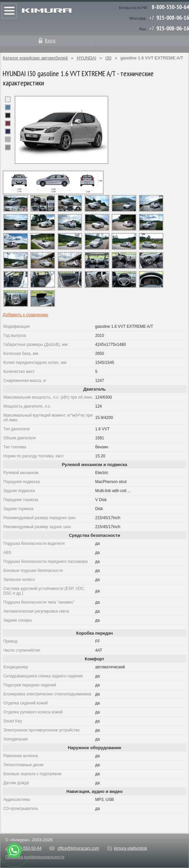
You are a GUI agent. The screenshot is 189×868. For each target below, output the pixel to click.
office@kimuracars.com (78, 848)
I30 (108, 58)
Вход (50, 40)
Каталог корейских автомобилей (35, 58)
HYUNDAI (86, 58)
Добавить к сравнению (25, 315)
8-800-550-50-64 (170, 7)
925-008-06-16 (173, 18)
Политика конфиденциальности (35, 857)
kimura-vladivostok (130, 848)
